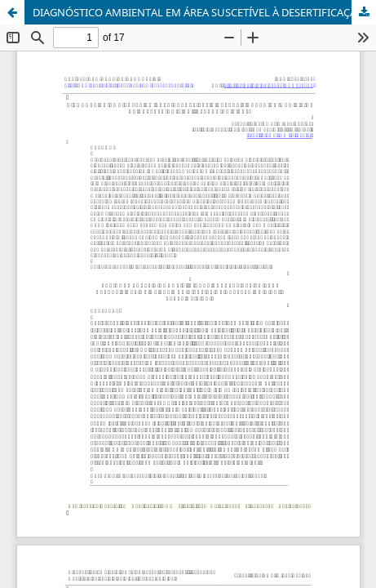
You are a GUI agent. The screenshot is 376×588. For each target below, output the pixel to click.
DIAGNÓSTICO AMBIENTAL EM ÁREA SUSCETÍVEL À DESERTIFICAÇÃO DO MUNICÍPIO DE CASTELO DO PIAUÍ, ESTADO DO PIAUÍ (204, 12)
